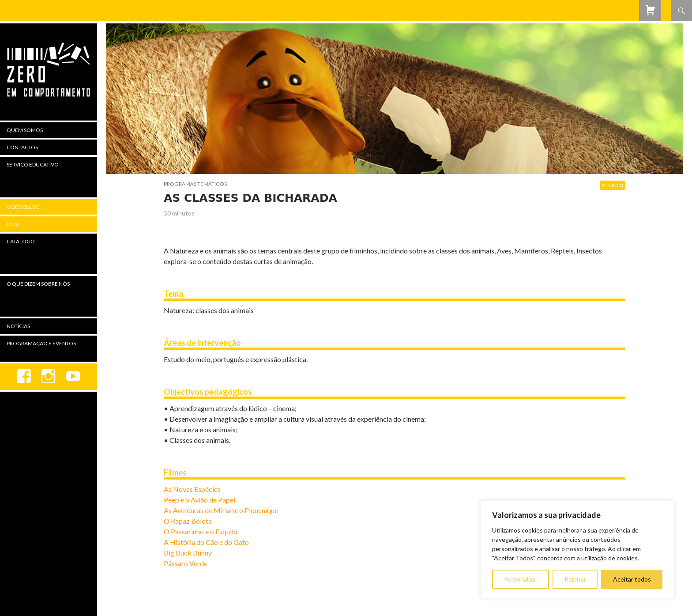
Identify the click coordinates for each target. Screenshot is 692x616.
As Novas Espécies (192, 489)
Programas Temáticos (195, 184)
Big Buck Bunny (188, 553)
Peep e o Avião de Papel (199, 500)
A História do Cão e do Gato (206, 542)
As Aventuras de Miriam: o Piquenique (221, 510)
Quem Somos (25, 130)
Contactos (22, 147)
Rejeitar (575, 579)
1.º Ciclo (613, 185)
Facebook (24, 377)
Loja (13, 224)
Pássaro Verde (186, 563)
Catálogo (21, 241)
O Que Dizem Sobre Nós (38, 284)
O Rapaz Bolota (188, 521)
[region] (577, 549)
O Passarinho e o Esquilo (201, 531)
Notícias (18, 326)
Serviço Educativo (33, 164)
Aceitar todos (632, 579)
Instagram (49, 377)
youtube (73, 377)
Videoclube (23, 207)
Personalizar (521, 579)
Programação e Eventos (41, 343)
